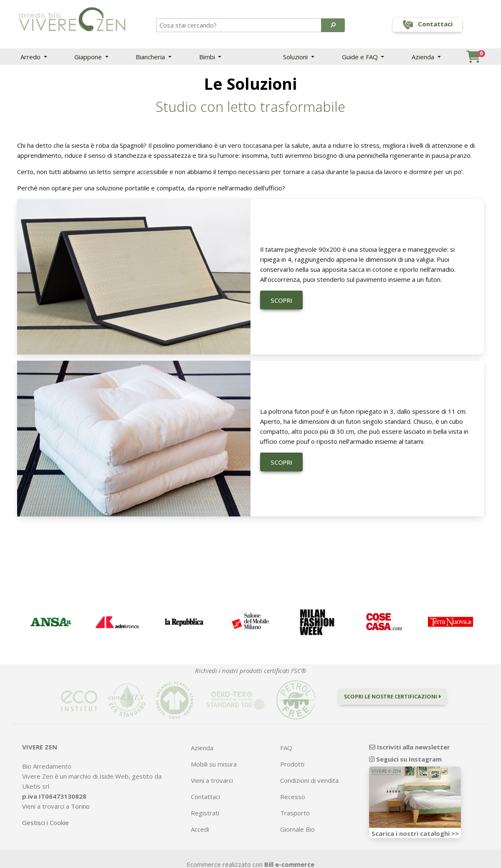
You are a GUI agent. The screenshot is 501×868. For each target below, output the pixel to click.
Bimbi (208, 57)
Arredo (31, 57)
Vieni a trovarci (212, 780)
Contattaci (205, 797)
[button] (333, 25)
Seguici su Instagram (405, 759)
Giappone (89, 57)
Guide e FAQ (361, 57)
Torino (80, 806)
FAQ (286, 748)
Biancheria (151, 57)
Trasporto (295, 813)
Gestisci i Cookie (46, 822)
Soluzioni (296, 57)
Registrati (205, 813)
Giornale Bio (297, 829)
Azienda (424, 57)
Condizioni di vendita (309, 780)
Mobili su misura (214, 764)
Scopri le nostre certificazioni (392, 696)
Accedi (200, 829)
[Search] (239, 25)
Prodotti (292, 764)
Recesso (293, 797)
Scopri (281, 300)
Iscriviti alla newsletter (410, 747)
